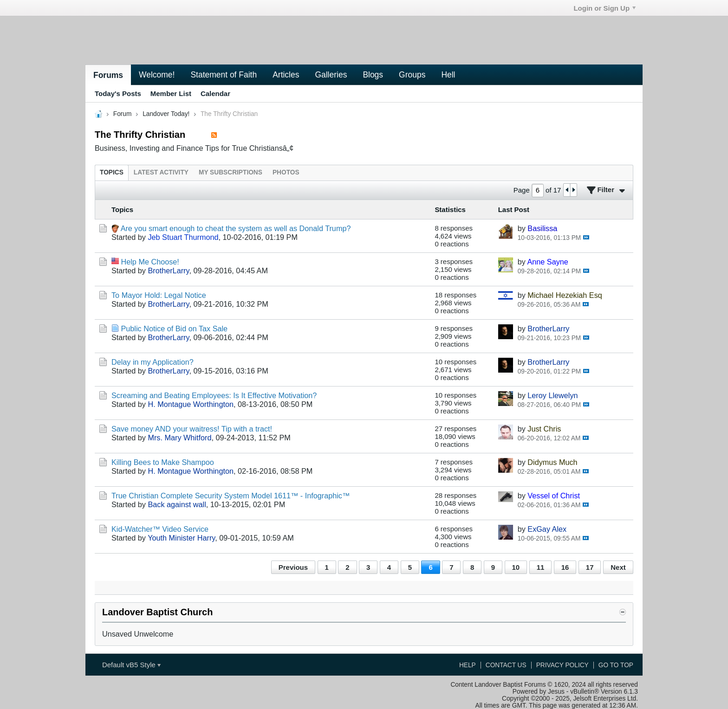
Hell (448, 75)
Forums (108, 75)
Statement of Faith (224, 75)
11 (541, 567)
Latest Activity (161, 172)
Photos (286, 172)
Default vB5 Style (131, 665)
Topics (112, 172)
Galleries (331, 75)
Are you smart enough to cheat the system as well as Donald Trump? (236, 228)
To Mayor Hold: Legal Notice (159, 295)
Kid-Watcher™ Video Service (160, 529)
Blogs (373, 75)
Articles (286, 75)
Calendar (215, 93)
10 (516, 567)
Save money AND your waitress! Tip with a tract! (192, 429)
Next (618, 567)
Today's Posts (118, 93)
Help (468, 665)
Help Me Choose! (150, 262)
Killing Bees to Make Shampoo (163, 462)
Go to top (616, 665)
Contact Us (506, 665)
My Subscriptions (231, 172)
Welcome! (157, 75)
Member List (171, 93)
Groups (412, 75)
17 (590, 567)
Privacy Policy (562, 665)
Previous (293, 567)
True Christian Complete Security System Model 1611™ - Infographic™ (231, 496)
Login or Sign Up (604, 8)
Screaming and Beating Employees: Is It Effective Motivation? (214, 395)
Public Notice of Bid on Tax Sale (175, 329)
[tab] (112, 172)
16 (565, 567)
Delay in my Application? (153, 362)
